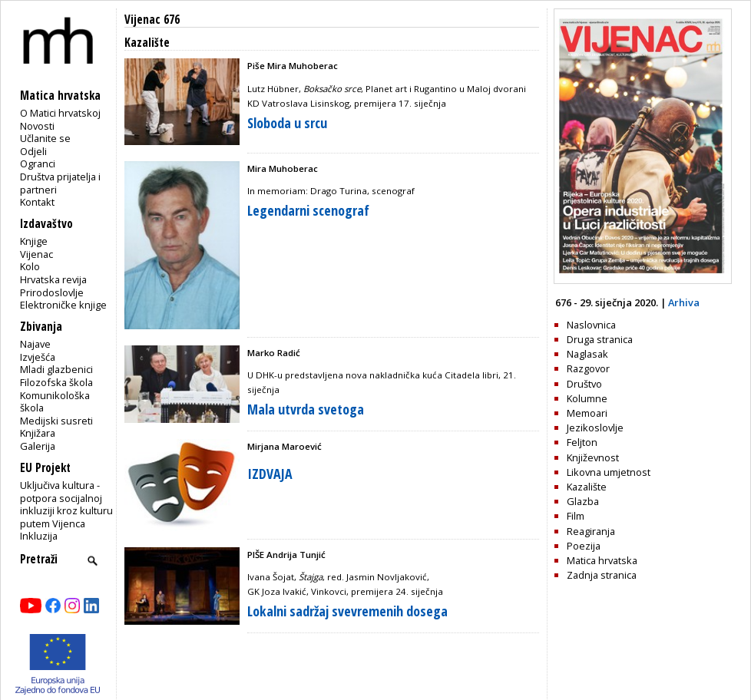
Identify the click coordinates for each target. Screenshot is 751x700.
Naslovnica (591, 325)
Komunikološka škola (55, 402)
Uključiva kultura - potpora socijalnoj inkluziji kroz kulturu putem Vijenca (66, 504)
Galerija (38, 446)
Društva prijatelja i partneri (60, 183)
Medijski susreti (56, 421)
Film (576, 516)
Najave (35, 344)
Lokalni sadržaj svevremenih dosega (347, 611)
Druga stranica (600, 339)
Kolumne (587, 398)
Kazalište (587, 487)
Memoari (587, 413)
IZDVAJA (270, 474)
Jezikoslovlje (595, 428)
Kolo (30, 266)
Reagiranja (591, 531)
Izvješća (38, 357)
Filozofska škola (56, 382)
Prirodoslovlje (52, 292)
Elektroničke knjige (63, 305)
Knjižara (38, 433)
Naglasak (587, 354)
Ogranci (38, 163)
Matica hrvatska (602, 560)
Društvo (584, 384)
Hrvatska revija (53, 279)
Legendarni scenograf (308, 210)
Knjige (34, 241)
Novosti (37, 126)
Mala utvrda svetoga (306, 409)
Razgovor (588, 368)
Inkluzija (39, 536)
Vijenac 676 (152, 20)
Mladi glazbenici (56, 369)
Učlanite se (45, 138)
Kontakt (37, 202)
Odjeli (33, 151)
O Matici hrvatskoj (60, 113)
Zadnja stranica (602, 575)
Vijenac (36, 254)
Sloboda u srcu (287, 123)
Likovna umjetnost (609, 472)
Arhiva (684, 302)
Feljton (582, 442)
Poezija (584, 546)
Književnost (593, 457)
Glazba (583, 501)
